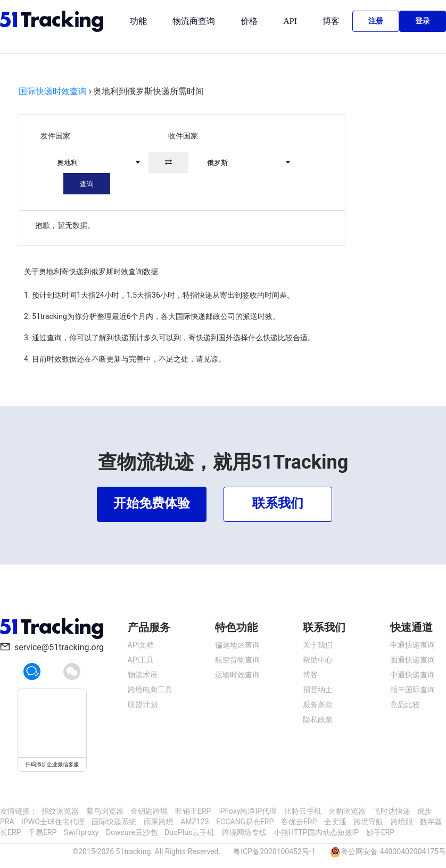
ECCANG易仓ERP (245, 822)
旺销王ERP (193, 811)
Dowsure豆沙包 (132, 832)
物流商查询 (194, 21)
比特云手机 (303, 811)
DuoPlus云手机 (189, 832)
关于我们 (318, 645)
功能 (138, 21)
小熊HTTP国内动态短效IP (316, 832)
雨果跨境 (159, 822)
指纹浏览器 (60, 811)
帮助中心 (318, 660)
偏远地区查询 (237, 645)
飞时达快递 (392, 811)
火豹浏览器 (347, 811)
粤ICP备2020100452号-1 (274, 851)
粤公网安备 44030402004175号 (393, 851)
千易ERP (42, 832)
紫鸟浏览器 (105, 811)
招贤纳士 (318, 690)
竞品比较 (405, 705)
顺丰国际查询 (412, 690)
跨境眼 (402, 822)
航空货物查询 (237, 660)
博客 (331, 21)
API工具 (141, 660)
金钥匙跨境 (149, 811)
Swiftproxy (81, 832)
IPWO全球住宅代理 (53, 822)
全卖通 (335, 822)
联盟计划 (143, 705)
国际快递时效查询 (53, 91)
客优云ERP (299, 822)
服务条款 (318, 705)
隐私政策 (318, 719)
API (290, 21)
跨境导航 (368, 822)
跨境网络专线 (244, 832)
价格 (249, 21)
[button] (94, 162)
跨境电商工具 (150, 690)
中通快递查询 (412, 675)
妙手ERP (380, 832)
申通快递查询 (412, 645)
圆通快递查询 (412, 660)
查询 (87, 184)
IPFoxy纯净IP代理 (247, 811)
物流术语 (143, 675)
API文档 (141, 645)
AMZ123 (195, 822)
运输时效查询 (237, 675)
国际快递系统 (114, 822)
